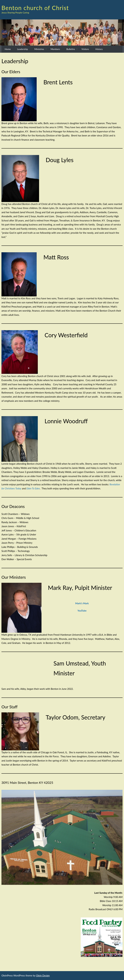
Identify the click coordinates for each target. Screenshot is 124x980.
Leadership (22, 49)
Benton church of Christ (35, 8)
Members (55, 49)
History (99, 49)
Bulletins (71, 49)
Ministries (39, 49)
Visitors (85, 49)
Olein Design (43, 975)
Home (8, 49)
